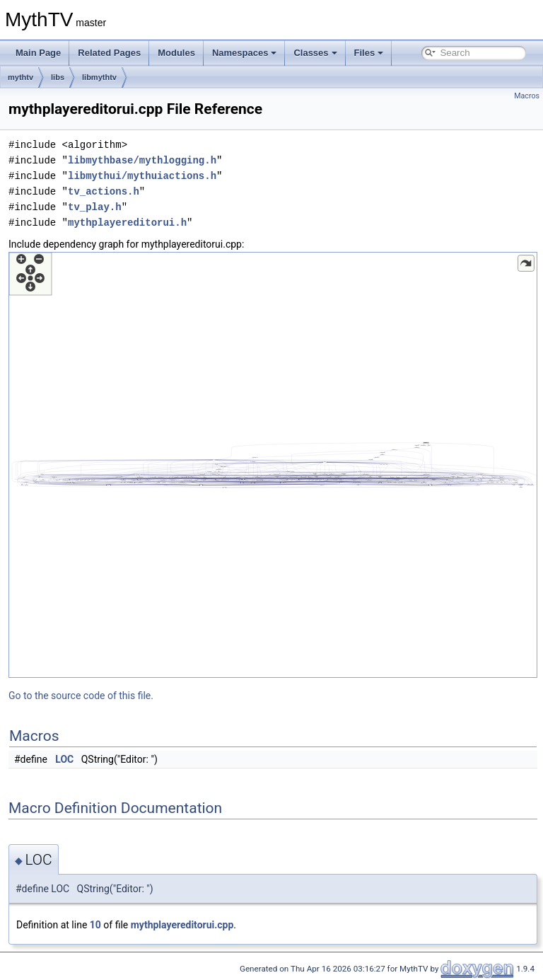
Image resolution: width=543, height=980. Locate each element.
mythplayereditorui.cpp (182, 925)
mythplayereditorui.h (127, 223)
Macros (527, 96)
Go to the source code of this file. (81, 696)
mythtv (21, 77)
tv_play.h (95, 207)
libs (58, 77)
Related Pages (109, 53)
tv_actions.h (104, 191)
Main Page (38, 53)
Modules (176, 53)
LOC (64, 759)
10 (95, 925)
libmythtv (99, 77)
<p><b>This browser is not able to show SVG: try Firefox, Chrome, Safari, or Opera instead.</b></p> (273, 465)
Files (369, 53)
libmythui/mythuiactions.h (142, 176)
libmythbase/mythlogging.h (142, 160)
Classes (315, 53)
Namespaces (245, 53)
